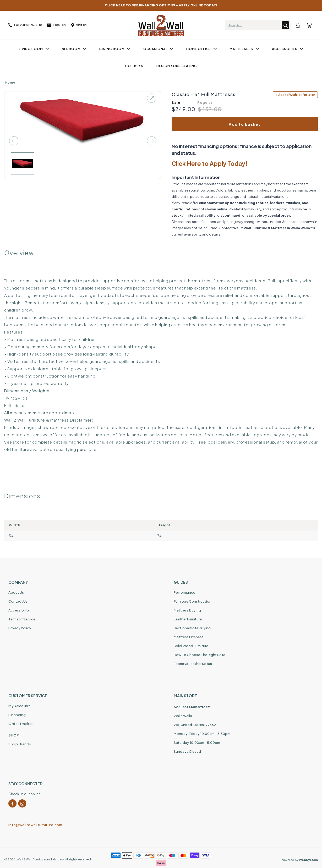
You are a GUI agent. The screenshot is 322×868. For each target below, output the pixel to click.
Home (10, 82)
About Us (16, 592)
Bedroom (74, 49)
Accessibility (19, 610)
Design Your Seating (177, 66)
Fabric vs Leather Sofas (193, 664)
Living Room (34, 49)
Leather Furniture (188, 619)
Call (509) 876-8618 (25, 25)
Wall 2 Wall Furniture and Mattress (41, 859)
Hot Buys (134, 66)
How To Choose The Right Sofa (200, 655)
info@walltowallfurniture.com (35, 825)
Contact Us (18, 601)
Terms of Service (22, 619)
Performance (184, 592)
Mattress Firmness (189, 637)
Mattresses (244, 49)
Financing (17, 715)
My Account (19, 706)
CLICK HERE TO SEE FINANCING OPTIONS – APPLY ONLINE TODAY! (161, 5)
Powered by (299, 860)
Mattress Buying (187, 610)
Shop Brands (20, 744)
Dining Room (115, 49)
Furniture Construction (193, 601)
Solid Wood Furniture (191, 646)
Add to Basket (245, 124)
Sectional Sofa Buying (192, 628)
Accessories (288, 49)
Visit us (79, 25)
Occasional (158, 49)
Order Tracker (21, 724)
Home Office (201, 49)
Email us (56, 25)
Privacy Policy (20, 628)
